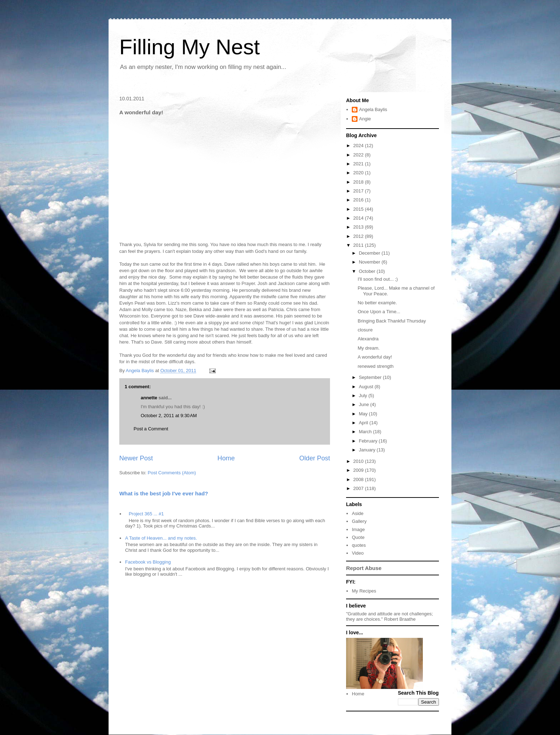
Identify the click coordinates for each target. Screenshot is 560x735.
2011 (359, 245)
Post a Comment (151, 429)
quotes (359, 545)
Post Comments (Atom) (172, 473)
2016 (359, 200)
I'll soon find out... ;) (377, 279)
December (370, 253)
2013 (359, 227)
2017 (359, 191)
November (370, 262)
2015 (359, 209)
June (365, 404)
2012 (359, 236)
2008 (359, 479)
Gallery (359, 521)
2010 (359, 461)
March (366, 432)
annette (149, 398)
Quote (358, 537)
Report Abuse (364, 568)
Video (358, 553)
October (368, 271)
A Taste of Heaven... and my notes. (161, 538)
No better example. (377, 303)
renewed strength (375, 366)
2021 (359, 164)
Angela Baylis (373, 109)
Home (226, 458)
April (364, 423)
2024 (359, 146)
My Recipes (364, 591)
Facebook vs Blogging (148, 562)
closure (365, 330)
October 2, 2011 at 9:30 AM (169, 416)
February (369, 441)
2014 (359, 218)
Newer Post (136, 458)
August (367, 387)
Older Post (315, 458)
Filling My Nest (189, 47)
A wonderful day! (375, 357)
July (364, 396)
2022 (359, 155)
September (371, 377)
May (364, 414)
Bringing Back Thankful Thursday (392, 321)
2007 (359, 488)
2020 (359, 173)
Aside (358, 513)
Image (358, 529)
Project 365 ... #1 (146, 514)
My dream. (368, 348)
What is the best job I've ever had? (164, 493)
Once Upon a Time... (379, 312)
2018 (359, 182)
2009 (359, 470)
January (368, 450)
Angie (365, 119)
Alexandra (368, 339)
